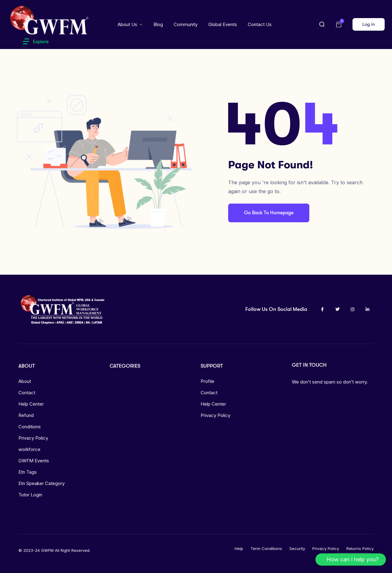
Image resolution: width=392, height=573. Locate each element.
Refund (26, 415)
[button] (351, 560)
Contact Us (260, 24)
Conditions (30, 427)
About (25, 381)
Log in (369, 24)
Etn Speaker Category (41, 483)
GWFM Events (34, 461)
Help (239, 548)
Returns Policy (360, 548)
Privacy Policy (33, 438)
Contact (27, 393)
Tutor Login (30, 495)
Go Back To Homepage (269, 213)
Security (297, 548)
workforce (29, 449)
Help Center (31, 404)
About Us (128, 24)
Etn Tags (28, 472)
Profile (207, 381)
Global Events (223, 24)
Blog (158, 24)
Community (186, 24)
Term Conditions (266, 548)
